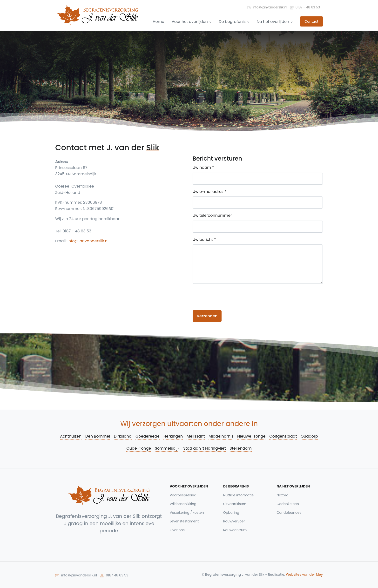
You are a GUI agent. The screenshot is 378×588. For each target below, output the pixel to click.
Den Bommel (98, 436)
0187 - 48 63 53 (305, 7)
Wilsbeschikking (183, 504)
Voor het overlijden (192, 22)
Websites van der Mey (304, 574)
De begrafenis (234, 22)
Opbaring (231, 513)
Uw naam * (203, 167)
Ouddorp (309, 436)
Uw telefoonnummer (212, 215)
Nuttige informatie (239, 495)
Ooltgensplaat (283, 436)
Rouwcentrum (235, 530)
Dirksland (123, 436)
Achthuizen (71, 436)
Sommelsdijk (167, 448)
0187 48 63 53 (114, 575)
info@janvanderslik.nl (267, 7)
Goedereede (148, 436)
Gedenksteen (288, 504)
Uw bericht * (204, 240)
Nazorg (282, 495)
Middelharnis (221, 436)
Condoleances (289, 513)
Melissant (196, 436)
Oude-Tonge (139, 448)
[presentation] (229, 297)
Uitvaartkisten (235, 504)
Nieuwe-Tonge (251, 436)
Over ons (177, 530)
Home (158, 22)
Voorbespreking (183, 495)
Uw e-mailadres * (209, 192)
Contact (311, 21)
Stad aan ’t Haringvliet (204, 448)
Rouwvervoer (234, 521)
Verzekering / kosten (187, 513)
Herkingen (173, 436)
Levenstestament (184, 521)
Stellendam (241, 448)
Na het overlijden (275, 22)
